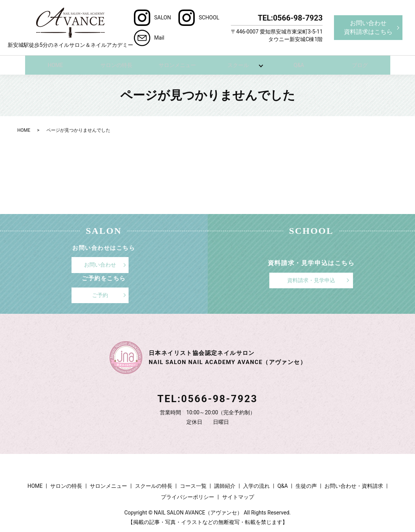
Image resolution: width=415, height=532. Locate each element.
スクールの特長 (154, 486)
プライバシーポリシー (188, 497)
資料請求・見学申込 (311, 280)
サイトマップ (238, 497)
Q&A (299, 65)
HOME (56, 65)
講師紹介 (225, 486)
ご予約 (100, 295)
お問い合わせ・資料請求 (354, 486)
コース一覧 (193, 486)
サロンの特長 (116, 65)
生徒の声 (306, 486)
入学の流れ (256, 486)
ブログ (360, 65)
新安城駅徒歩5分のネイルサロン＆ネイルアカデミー (70, 28)
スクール (238, 65)
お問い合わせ (100, 264)
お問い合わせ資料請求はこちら (368, 27)
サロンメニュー (177, 65)
